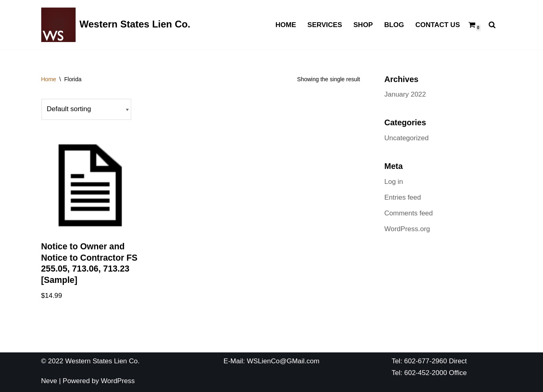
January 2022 (405, 94)
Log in (394, 182)
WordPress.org (407, 229)
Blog (394, 25)
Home (286, 25)
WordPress (118, 381)
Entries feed (403, 197)
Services (325, 25)
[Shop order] (86, 109)
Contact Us (437, 25)
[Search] (492, 25)
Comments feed (409, 213)
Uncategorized (407, 138)
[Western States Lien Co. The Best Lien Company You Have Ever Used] (116, 25)
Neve (49, 381)
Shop (363, 25)
